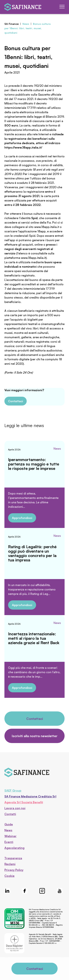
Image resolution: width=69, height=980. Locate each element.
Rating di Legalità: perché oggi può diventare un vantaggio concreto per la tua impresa (32, 553)
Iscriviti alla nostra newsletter (35, 736)
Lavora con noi (15, 808)
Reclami (10, 864)
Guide (9, 824)
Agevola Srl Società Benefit (24, 802)
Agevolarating (14, 848)
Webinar (10, 836)
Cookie (9, 876)
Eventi (9, 842)
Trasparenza (13, 858)
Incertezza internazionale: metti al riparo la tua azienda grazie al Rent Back (34, 638)
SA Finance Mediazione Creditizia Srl (30, 796)
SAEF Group (13, 790)
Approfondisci (22, 518)
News (57, 449)
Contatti (10, 814)
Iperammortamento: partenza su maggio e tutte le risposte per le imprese (34, 464)
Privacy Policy (14, 870)
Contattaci (16, 401)
